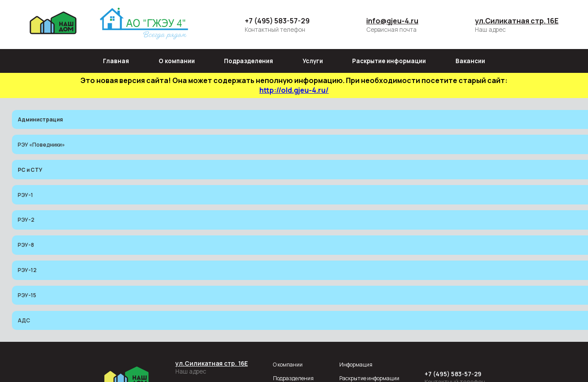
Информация (356, 365)
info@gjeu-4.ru (392, 21)
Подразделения (248, 61)
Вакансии (470, 61)
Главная (116, 61)
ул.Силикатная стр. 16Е (517, 21)
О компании (177, 61)
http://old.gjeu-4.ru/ (294, 90)
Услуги (313, 61)
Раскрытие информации (389, 61)
